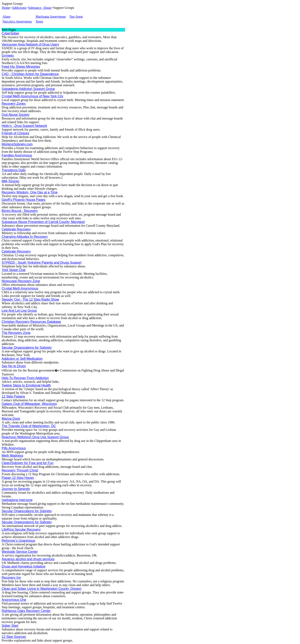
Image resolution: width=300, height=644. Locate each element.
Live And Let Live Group (19, 311)
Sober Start (10, 626)
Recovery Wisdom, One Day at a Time (30, 192)
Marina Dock (11, 419)
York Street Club (14, 270)
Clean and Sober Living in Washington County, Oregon (42, 589)
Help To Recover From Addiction (25, 378)
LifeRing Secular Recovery (21, 530)
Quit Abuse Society (16, 115)
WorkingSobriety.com (17, 144)
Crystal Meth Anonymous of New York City (32, 96)
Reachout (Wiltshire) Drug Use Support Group (35, 437)
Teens (39, 21)
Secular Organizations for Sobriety (27, 348)
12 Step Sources (14, 637)
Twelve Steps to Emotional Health (26, 385)
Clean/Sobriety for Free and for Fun (28, 463)
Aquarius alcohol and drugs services (28, 559)
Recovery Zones (14, 104)
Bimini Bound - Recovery (20, 211)
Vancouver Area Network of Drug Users (30, 44)
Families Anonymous (17, 155)
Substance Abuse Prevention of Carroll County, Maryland (43, 222)
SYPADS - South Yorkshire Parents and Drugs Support (42, 263)
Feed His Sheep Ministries (21, 67)
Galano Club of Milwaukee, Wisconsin (29, 404)
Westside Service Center (20, 552)
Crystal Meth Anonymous (20, 288)
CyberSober (10, 33)
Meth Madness (12, 456)
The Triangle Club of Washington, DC (29, 426)
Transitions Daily (14, 170)
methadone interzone (17, 500)
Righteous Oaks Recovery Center (26, 611)
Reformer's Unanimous (18, 541)
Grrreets (8, 56)
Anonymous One (14, 600)
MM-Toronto (10, 181)
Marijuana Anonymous (51, 17)
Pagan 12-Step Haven (18, 478)
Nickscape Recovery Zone (21, 281)
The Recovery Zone (16, 333)
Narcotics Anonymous (17, 21)
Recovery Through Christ (20, 470)
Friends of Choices (15, 133)
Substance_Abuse (40, 8)
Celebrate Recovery (16, 229)
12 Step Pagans (13, 396)
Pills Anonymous (14, 448)
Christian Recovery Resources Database (31, 322)
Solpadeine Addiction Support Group (28, 89)
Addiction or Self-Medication (22, 359)
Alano (6, 17)
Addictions (19, 8)
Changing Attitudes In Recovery (25, 237)
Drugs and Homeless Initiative (24, 566)
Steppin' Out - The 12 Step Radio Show (30, 300)
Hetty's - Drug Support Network (24, 126)
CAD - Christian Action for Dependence (30, 74)
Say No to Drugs (14, 366)
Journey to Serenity (16, 489)
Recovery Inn (11, 578)
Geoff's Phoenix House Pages (24, 200)
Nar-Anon (76, 17)
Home (6, 8)
